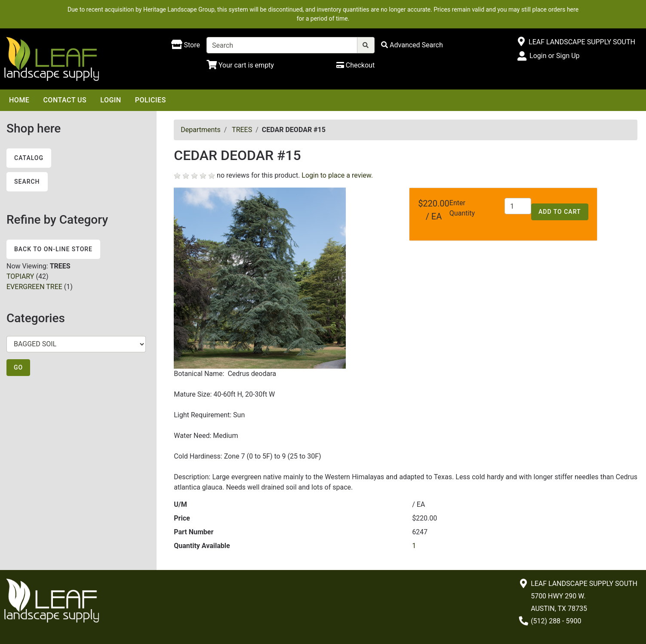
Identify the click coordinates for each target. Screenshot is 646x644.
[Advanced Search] (412, 45)
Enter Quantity (462, 208)
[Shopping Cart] (240, 65)
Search (27, 182)
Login (111, 100)
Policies (151, 100)
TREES (242, 130)
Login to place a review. (337, 175)
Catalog (29, 158)
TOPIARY (20, 276)
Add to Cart (560, 212)
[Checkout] (355, 65)
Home (19, 100)
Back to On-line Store (53, 249)
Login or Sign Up (554, 56)
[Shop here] (186, 45)
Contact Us (65, 100)
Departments (201, 130)
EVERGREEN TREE (34, 287)
